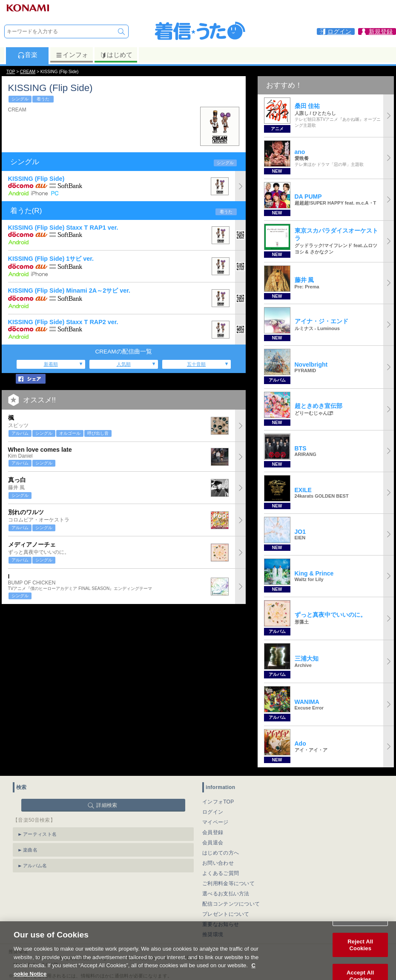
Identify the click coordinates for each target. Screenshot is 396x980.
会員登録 (213, 832)
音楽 (27, 55)
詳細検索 (107, 805)
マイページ (215, 822)
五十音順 (196, 364)
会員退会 (213, 843)
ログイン (213, 812)
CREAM (28, 72)
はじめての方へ (221, 853)
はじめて (116, 55)
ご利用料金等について (228, 883)
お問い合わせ (218, 863)
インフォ (72, 55)
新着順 (51, 364)
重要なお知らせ (221, 924)
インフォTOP (218, 802)
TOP (11, 72)
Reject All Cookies (360, 955)
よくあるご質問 (221, 873)
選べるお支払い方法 (226, 894)
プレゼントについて (226, 914)
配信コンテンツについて (231, 904)
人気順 (124, 364)
